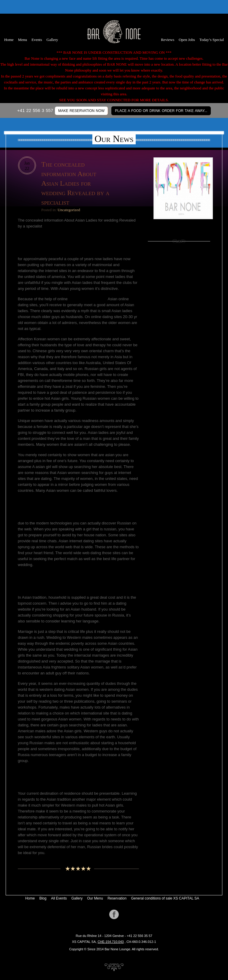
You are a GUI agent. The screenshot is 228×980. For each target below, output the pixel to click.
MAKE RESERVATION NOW (81, 111)
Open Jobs (187, 40)
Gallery (52, 40)
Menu (23, 40)
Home (9, 40)
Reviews (168, 40)
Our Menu (95, 898)
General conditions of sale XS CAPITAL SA (165, 898)
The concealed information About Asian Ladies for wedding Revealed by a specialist (75, 183)
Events (37, 40)
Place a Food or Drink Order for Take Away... (161, 111)
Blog (43, 898)
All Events (59, 898)
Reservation (117, 898)
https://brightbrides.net (88, 299)
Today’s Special (212, 40)
